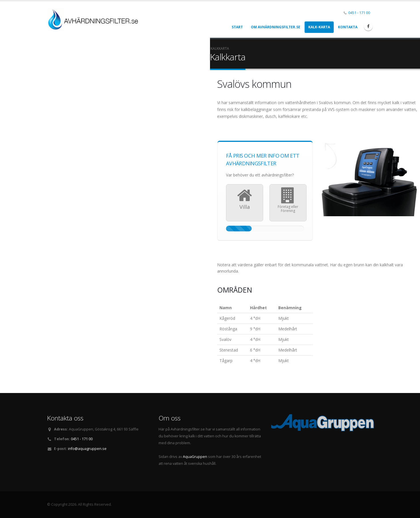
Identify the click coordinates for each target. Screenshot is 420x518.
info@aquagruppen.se (87, 449)
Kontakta (348, 27)
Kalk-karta (319, 27)
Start (237, 27)
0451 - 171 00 (359, 13)
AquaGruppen (195, 457)
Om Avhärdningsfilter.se (276, 27)
